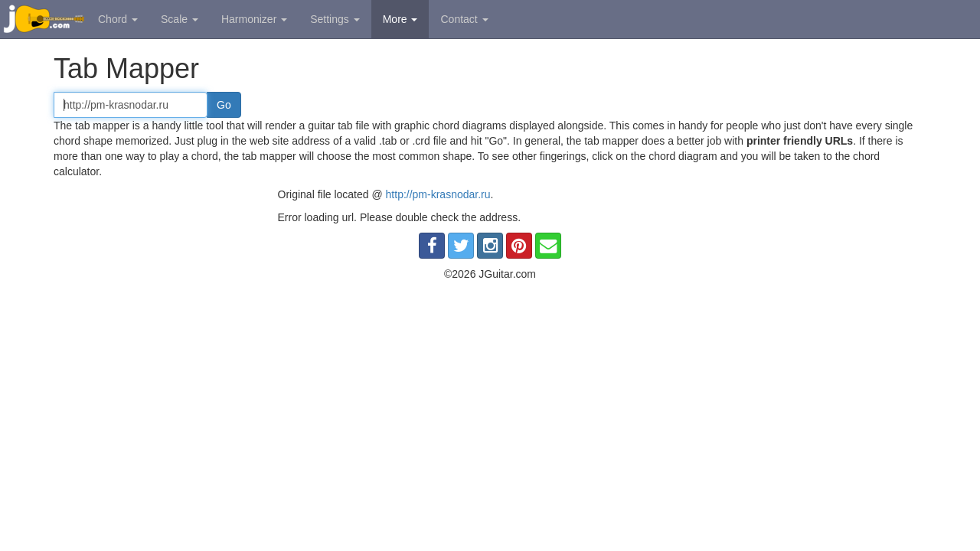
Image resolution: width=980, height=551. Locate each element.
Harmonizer (254, 19)
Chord (118, 19)
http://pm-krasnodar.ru (438, 194)
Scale (180, 19)
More (400, 19)
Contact (464, 19)
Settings (335, 19)
